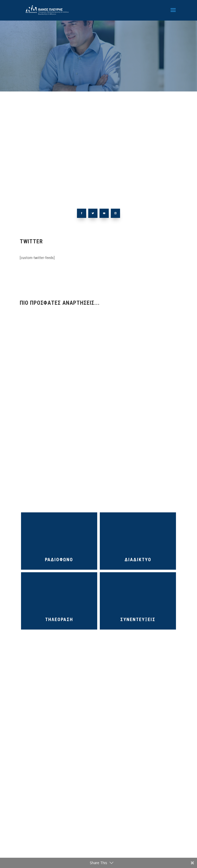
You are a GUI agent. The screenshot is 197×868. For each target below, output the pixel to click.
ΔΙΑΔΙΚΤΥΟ (138, 560)
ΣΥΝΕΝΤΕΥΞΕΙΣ (138, 619)
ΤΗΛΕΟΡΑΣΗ (59, 619)
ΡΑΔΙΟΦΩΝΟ (59, 560)
